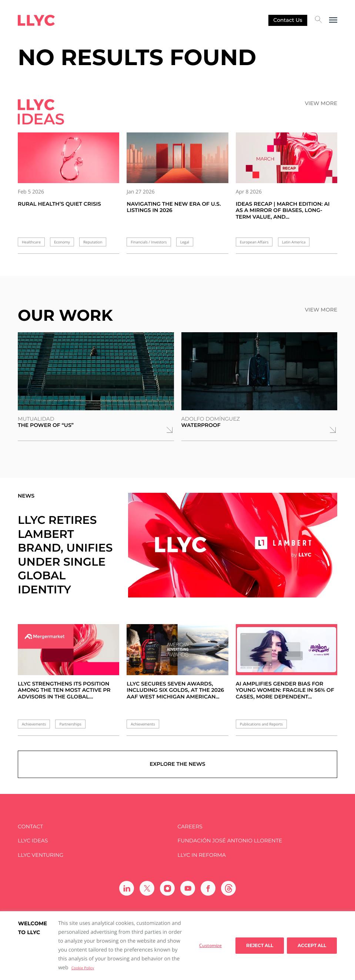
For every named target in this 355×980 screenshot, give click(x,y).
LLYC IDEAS (33, 842)
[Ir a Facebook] (208, 889)
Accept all (312, 945)
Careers (190, 827)
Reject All (260, 945)
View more (321, 103)
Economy (62, 242)
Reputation (93, 242)
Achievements (34, 724)
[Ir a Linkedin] (127, 889)
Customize (210, 945)
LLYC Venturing (41, 856)
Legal (185, 242)
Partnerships (70, 724)
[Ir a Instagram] (167, 889)
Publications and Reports (261, 724)
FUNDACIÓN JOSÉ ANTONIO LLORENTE (230, 842)
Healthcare (31, 242)
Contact (30, 827)
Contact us (288, 20)
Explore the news (177, 765)
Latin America (294, 242)
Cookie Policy (83, 968)
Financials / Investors (149, 242)
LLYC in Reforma (202, 856)
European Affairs (254, 242)
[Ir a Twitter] (147, 889)
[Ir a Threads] (228, 889)
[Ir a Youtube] (188, 889)
